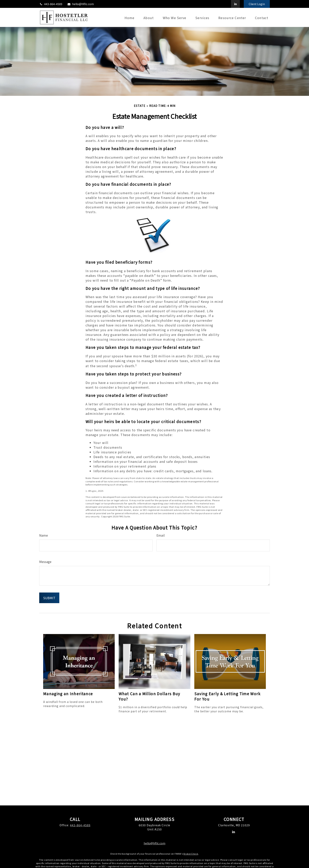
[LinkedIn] (235, 4)
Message (45, 562)
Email (161, 535)
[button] (129, 17)
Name (44, 535)
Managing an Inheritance (68, 694)
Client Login (257, 4)
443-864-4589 (51, 4)
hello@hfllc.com (81, 4)
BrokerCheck (191, 854)
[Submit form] (49, 598)
